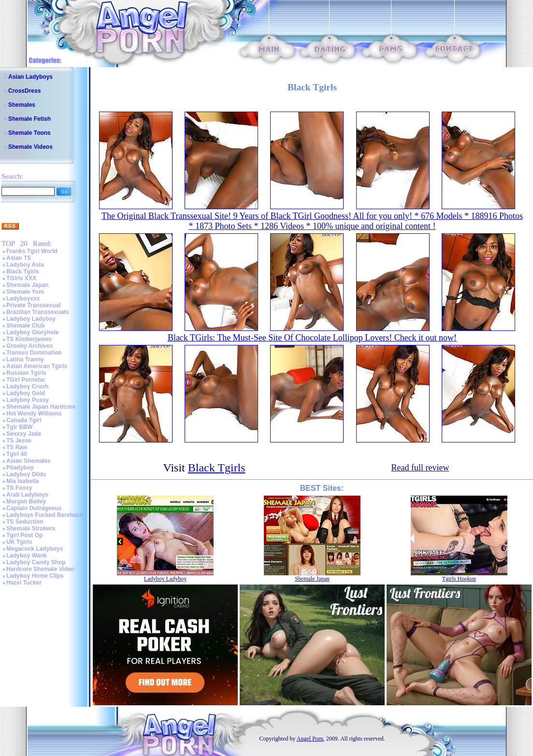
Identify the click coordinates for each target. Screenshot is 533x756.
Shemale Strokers (31, 528)
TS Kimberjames (29, 339)
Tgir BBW (20, 427)
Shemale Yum (25, 292)
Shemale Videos (30, 147)
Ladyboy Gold (26, 393)
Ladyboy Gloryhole (33, 332)
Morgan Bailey (26, 501)
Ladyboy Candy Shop (36, 562)
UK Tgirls (19, 542)
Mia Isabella (22, 481)
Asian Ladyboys (30, 77)
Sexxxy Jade (24, 434)
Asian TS (19, 258)
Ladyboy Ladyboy (31, 319)
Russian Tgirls (26, 373)
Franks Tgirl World (32, 251)
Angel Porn (310, 739)
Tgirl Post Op (24, 535)
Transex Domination (34, 353)
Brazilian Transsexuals (37, 312)
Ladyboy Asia (25, 265)
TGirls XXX (21, 278)
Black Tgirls (23, 271)
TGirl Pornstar (26, 380)
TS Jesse (19, 441)
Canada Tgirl (24, 420)
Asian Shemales (29, 461)
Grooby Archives (29, 346)
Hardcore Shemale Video (40, 569)
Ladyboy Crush (27, 386)
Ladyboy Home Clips (35, 576)
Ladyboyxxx (23, 299)
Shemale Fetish (29, 119)
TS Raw (17, 447)
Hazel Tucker (24, 583)
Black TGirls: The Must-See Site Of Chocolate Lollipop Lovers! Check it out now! (312, 338)
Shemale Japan (27, 285)
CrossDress (24, 91)
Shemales (22, 105)
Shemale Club (25, 326)
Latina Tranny (25, 359)
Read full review (420, 468)
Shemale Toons (29, 133)
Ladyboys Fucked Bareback (45, 515)
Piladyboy (20, 468)
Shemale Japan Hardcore (41, 407)
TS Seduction (25, 522)
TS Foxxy (19, 488)
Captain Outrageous (34, 508)
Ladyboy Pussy (28, 400)
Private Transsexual (34, 305)
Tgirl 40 (17, 454)
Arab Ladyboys (27, 495)
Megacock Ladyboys (35, 549)
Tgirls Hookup (459, 579)
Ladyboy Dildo (26, 474)
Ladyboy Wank (27, 556)
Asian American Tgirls (37, 366)
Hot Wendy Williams (34, 414)
